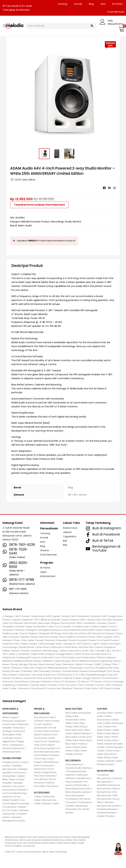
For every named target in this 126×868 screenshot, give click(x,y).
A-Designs (8, 616)
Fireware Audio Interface (79, 768)
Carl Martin (89, 623)
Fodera (92, 640)
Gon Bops (115, 644)
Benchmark (31, 623)
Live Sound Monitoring (14, 793)
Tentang (62, 4)
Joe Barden (24, 654)
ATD (37, 620)
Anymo (8, 620)
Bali (65, 541)
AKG (74, 616)
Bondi (65, 623)
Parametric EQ (73, 809)
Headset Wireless (106, 813)
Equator (108, 637)
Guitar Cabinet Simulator (110, 744)
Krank (86, 654)
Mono (117, 661)
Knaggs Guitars (65, 654)
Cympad (7, 630)
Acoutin (26, 616)
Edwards (14, 637)
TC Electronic (69, 682)
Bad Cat (8, 623)
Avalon (91, 620)
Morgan (24, 664)
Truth (80, 685)
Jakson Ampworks (69, 651)
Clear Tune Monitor (36, 627)
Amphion (96, 616)
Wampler (67, 688)
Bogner (56, 623)
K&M (34, 654)
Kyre (104, 654)
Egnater (25, 637)
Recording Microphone (78, 792)
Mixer (13, 779)
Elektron (72, 637)
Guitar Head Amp (106, 754)
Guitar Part (110, 727)
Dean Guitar (111, 630)
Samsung (37, 675)
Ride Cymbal (51, 731)
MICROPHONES (105, 771)
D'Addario (19, 630)
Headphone (84, 778)
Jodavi (12, 654)
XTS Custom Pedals (110, 688)
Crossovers (10, 807)
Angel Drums (116, 616)
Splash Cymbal (42, 735)
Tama (57, 682)
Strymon (96, 678)
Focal (72, 640)
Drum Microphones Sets (47, 752)
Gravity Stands (27, 647)
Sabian (13, 675)
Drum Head (47, 745)
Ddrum (99, 630)
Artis (103, 4)
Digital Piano (9, 741)
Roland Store (70, 528)
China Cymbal (52, 721)
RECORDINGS (73, 760)
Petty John (29, 668)
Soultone (17, 678)
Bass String (80, 727)
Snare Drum (40, 769)
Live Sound (19, 773)
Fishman (50, 640)
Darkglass (32, 630)
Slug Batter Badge (96, 675)
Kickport (51, 654)
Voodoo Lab (54, 688)
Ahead (66, 616)
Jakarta (67, 532)
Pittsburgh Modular (58, 668)
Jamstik (100, 651)
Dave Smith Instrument (76, 630)
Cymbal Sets (41, 728)
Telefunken (23, 685)
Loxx (58, 657)
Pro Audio (13, 810)
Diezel (24, 633)
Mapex (111, 657)
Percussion (53, 786)
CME (51, 627)
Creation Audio (81, 627)
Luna (79, 657)
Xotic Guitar (92, 688)
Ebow (120, 633)
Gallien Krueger (29, 644)
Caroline (102, 623)
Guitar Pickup (104, 730)
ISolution (26, 651)
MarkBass (8, 661)
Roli (110, 671)
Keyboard (8, 721)
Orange (107, 664)
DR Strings (56, 633)
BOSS (73, 623)
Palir (115, 664)
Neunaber (69, 664)
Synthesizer (17, 745)
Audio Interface (74, 764)
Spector (58, 678)
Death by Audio (11, 633)
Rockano (57, 671)
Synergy (35, 682)
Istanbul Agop (50, 651)
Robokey (45, 671)
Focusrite (82, 640)
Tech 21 (108, 682)
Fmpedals (62, 640)
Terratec (52, 685)
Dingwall (44, 633)
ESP (116, 637)
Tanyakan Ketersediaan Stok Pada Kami (39, 205)
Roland (84, 671)
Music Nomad (47, 664)
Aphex (17, 620)
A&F (18, 616)
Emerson (83, 637)
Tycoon (100, 685)
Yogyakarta (70, 536)
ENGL (100, 637)
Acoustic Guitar (105, 713)
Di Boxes (22, 790)
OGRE (98, 664)
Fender (40, 640)
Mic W (75, 661)
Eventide (7, 640)
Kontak (78, 4)
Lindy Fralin (48, 657)
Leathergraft (24, 657)
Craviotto (66, 627)
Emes (92, 637)
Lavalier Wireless (106, 816)
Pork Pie (89, 668)
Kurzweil (96, 654)
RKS (36, 671)
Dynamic (110, 633)
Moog (15, 664)
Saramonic (50, 675)
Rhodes (16, 671)
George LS (69, 644)
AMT (105, 616)
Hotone (99, 647)
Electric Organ (10, 717)
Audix (65, 620)
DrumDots (80, 633)
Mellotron (49, 661)
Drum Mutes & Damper (47, 755)
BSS (80, 623)
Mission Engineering (102, 661)
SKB (82, 675)
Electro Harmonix (40, 637)
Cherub (20, 627)
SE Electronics (65, 675)
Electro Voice (58, 637)
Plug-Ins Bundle (74, 782)
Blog (91, 4)
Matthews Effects (24, 661)
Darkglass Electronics (50, 630)
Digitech (34, 633)
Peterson (17, 668)
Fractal (114, 640)
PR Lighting (101, 668)
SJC (76, 675)
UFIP (108, 685)
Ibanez (16, 651)
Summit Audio (110, 678)
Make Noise (90, 657)
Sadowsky (24, 675)
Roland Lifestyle (98, 671)
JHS (4, 654)
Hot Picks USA (86, 647)
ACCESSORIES (42, 793)
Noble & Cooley (84, 664)
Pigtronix (41, 668)
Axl (104, 620)
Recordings (58, 222)
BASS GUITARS (74, 709)
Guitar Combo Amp (109, 751)
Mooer (6, 664)
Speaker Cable (51, 803)
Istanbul (37, 651)
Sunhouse (8, 682)
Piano (18, 738)
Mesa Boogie (63, 661)
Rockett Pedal (71, 671)
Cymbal (38, 721)
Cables (38, 797)
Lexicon (36, 657)
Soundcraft (30, 678)
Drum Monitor (41, 779)
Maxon (38, 661)
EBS (6, 637)
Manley (102, 657)
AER (49, 616)
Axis (99, 620)
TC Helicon (83, 682)
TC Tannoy (96, 682)
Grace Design (10, 647)
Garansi (45, 550)
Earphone (8, 797)
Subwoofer (10, 814)
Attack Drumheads (50, 620)
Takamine (46, 682)
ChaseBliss (8, 627)
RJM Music (27, 671)
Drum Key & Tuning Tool (46, 748)
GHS (79, 644)
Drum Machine (48, 776)
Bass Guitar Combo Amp (79, 737)
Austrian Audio (78, 620)
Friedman (8, 644)
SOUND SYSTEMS (12, 758)
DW (89, 633)
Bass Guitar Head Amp (79, 740)
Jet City (115, 651)
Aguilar (57, 616)
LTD (63, 657)
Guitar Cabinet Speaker (111, 747)
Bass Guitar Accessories (78, 713)
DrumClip (68, 633)
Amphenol (84, 616)
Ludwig (71, 657)
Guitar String (111, 733)
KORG (78, 654)
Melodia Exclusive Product (36, 222)
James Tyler (88, 651)
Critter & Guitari (99, 627)
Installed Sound (11, 762)
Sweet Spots (22, 682)
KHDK (42, 654)
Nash (58, 664)
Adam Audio (25, 226)
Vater (14, 688)
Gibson (87, 644)
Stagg (87, 678)
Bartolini (19, 623)
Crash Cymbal (43, 724)
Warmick (79, 688)
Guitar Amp (111, 740)
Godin (104, 644)
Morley (34, 664)
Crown (113, 627)
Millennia (85, 661)
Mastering (81, 806)
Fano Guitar (28, 640)
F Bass (17, 640)
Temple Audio (38, 685)
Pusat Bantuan (49, 555)
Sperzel (68, 678)
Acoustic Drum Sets (44, 717)
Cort (57, 627)
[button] (121, 29)
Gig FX (96, 644)
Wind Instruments (12, 752)
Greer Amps (43, 647)
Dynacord (98, 633)
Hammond (57, 647)
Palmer (6, 668)
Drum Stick (41, 759)
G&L (17, 644)
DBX (92, 630)
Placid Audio (76, 668)
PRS (111, 668)
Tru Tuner (71, 685)
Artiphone (27, 620)
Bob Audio (45, 623)
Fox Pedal (103, 640)
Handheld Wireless (107, 809)
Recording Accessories (78, 789)
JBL (108, 651)
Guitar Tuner (103, 737)
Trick (62, 685)
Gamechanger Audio (51, 644)
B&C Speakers (115, 620)
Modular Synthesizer (13, 748)
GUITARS (102, 709)
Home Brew (71, 647)
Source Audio (45, 678)
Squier (78, 678)
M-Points (117, 4)
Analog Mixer (9, 776)
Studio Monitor (73, 222)
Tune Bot (90, 685)
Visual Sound (38, 688)
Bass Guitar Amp (74, 730)
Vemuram (24, 688)
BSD (65, 545)
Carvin (112, 623)
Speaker (24, 810)
